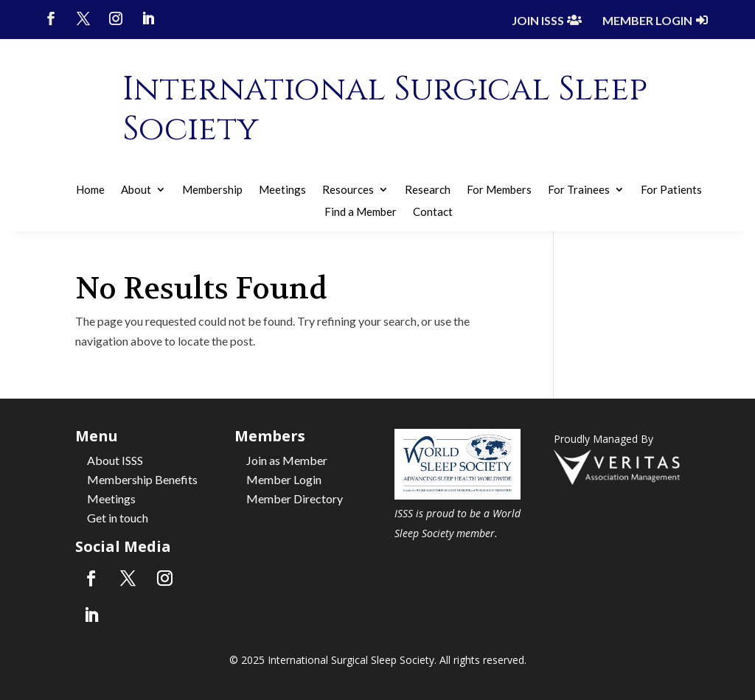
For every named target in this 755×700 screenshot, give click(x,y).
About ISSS (115, 460)
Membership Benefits (142, 479)
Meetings (282, 190)
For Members (499, 190)
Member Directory (295, 498)
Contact (433, 212)
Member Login (647, 20)
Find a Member (361, 212)
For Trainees (579, 190)
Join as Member (287, 460)
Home (90, 190)
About (136, 190)
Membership (212, 190)
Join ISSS (538, 20)
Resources (348, 190)
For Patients (671, 190)
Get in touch (118, 518)
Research (428, 190)
